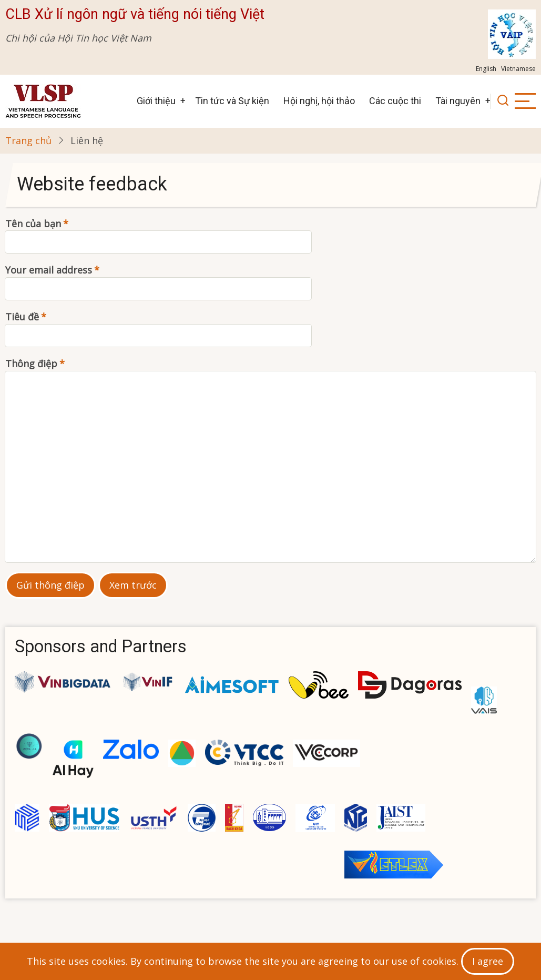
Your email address (49, 270)
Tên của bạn (33, 224)
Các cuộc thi (395, 101)
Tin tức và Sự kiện (232, 101)
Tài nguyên (458, 101)
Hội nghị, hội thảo (319, 101)
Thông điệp (31, 363)
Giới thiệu (156, 101)
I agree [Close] (488, 961)
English (486, 69)
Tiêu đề (22, 317)
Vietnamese (518, 69)
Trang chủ (28, 140)
